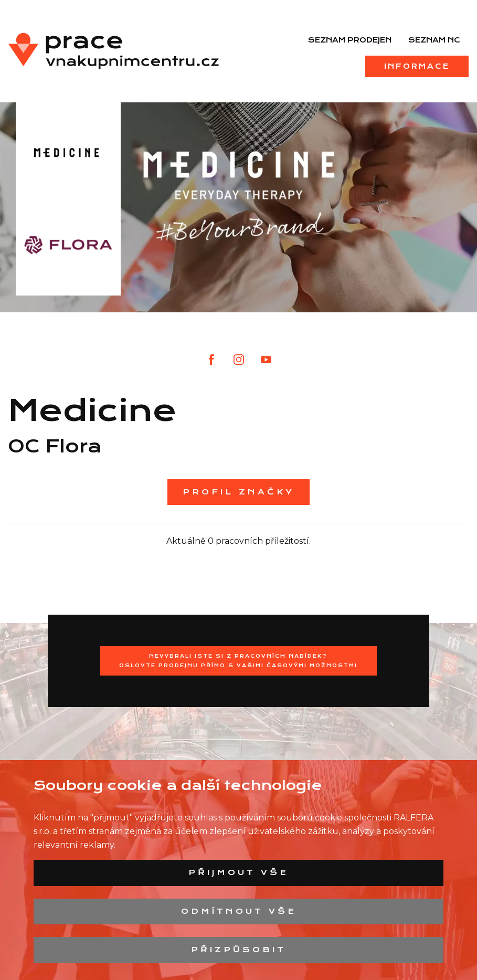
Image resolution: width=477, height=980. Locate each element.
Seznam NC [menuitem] (434, 40)
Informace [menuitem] (417, 66)
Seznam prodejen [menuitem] (350, 40)
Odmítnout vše (239, 911)
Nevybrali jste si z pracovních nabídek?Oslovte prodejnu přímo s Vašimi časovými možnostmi (238, 661)
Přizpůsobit (238, 950)
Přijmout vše (238, 872)
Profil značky (238, 492)
